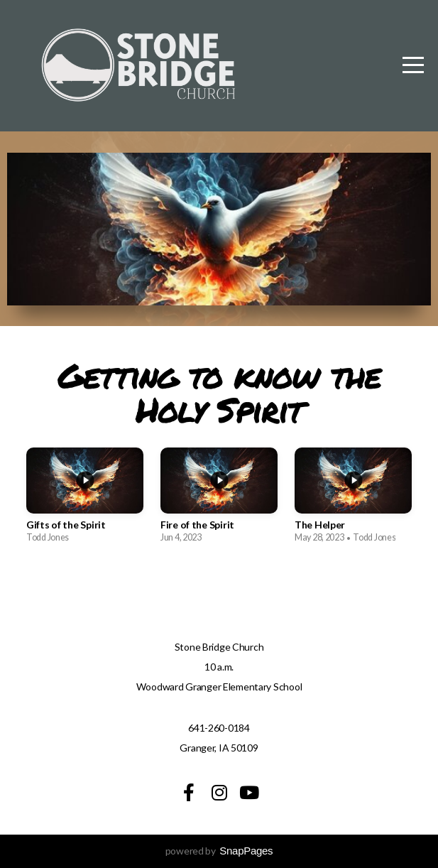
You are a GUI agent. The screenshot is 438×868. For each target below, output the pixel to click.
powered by (219, 851)
